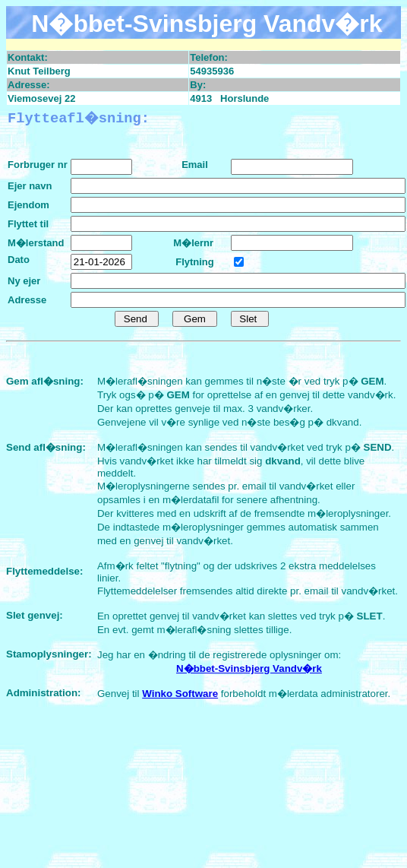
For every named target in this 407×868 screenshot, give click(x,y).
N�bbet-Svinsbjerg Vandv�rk (249, 668)
